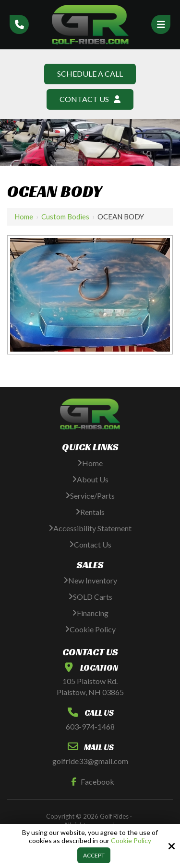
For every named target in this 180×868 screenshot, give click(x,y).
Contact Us (90, 99)
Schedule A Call (90, 74)
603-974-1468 (90, 726)
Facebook (91, 782)
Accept (94, 855)
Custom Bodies (65, 217)
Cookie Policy (131, 841)
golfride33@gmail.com (90, 761)
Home (24, 217)
